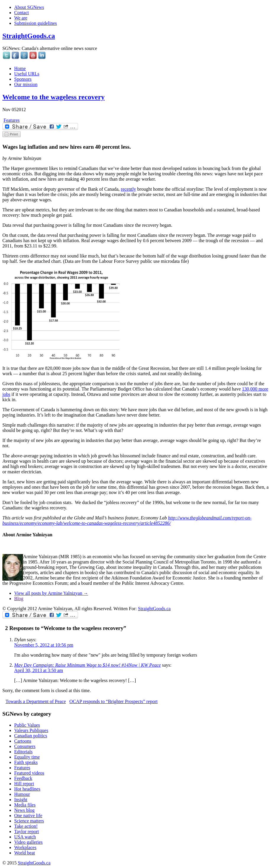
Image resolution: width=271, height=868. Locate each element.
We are (21, 18)
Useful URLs (27, 74)
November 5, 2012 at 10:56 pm (44, 645)
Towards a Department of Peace (36, 701)
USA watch (25, 837)
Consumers (25, 746)
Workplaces (25, 847)
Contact (22, 13)
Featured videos (29, 773)
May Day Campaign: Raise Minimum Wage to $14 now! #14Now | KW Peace (87, 665)
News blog (24, 810)
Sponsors (23, 79)
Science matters (29, 821)
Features (12, 120)
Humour (22, 794)
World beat (25, 853)
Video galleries (28, 842)
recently (129, 189)
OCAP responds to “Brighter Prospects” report (113, 701)
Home (20, 68)
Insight (21, 800)
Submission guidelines (35, 23)
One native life (28, 816)
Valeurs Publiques (31, 730)
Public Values (27, 725)
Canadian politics (31, 736)
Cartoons (23, 741)
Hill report (24, 784)
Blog (19, 599)
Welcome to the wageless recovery (53, 97)
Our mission (26, 84)
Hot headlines (27, 789)
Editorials (23, 752)
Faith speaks (26, 762)
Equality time (27, 757)
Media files (25, 805)
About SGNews (29, 7)
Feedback (23, 778)
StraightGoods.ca (29, 36)
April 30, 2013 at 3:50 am (39, 670)
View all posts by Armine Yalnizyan (51, 593)
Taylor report (27, 831)
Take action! (26, 826)
